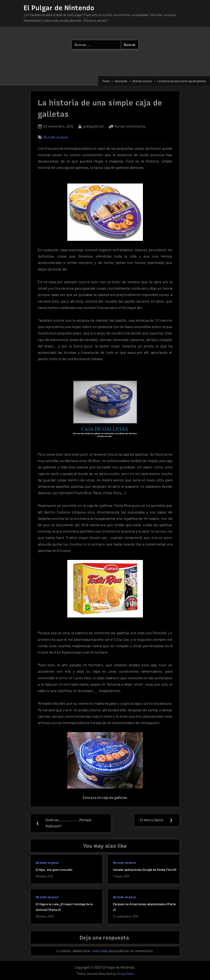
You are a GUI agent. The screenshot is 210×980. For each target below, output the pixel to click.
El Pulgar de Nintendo (59, 8)
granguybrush (94, 126)
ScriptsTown (125, 974)
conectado (100, 951)
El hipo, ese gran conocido (54, 870)
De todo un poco (56, 137)
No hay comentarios (130, 127)
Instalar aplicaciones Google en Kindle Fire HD (145, 870)
